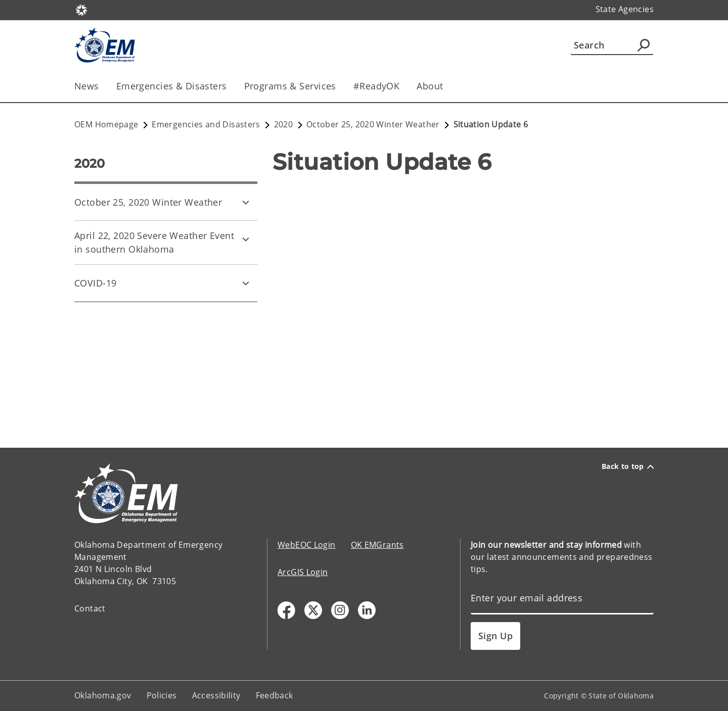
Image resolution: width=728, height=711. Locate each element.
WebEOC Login (307, 545)
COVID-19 (95, 283)
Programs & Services (290, 86)
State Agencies (625, 9)
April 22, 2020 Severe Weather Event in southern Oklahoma (154, 242)
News (87, 86)
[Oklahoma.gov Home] (81, 9)
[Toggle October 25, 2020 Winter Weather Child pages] (246, 202)
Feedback (275, 695)
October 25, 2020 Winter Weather (148, 202)
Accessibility (216, 695)
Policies (162, 695)
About (430, 86)
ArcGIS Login (303, 572)
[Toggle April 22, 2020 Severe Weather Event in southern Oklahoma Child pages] (246, 239)
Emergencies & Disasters (172, 86)
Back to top (628, 466)
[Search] (612, 45)
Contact (90, 608)
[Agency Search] (644, 45)
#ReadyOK (376, 86)
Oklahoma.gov (103, 695)
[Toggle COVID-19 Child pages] (246, 283)
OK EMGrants (377, 545)
